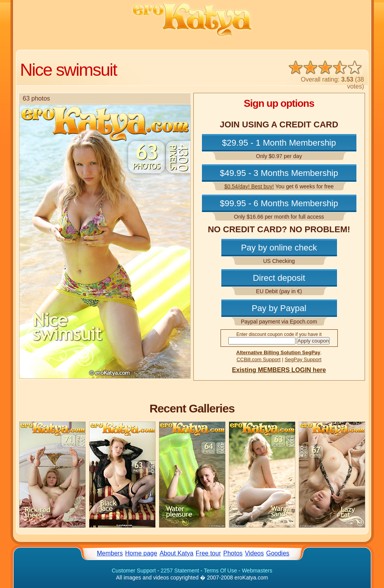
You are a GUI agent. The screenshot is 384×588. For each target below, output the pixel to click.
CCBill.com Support (258, 359)
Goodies (278, 553)
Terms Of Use (221, 571)
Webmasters (257, 571)
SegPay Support (303, 359)
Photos (233, 553)
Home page (141, 553)
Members (110, 553)
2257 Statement (180, 571)
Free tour (208, 553)
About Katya (176, 553)
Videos (255, 553)
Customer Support (134, 571)
